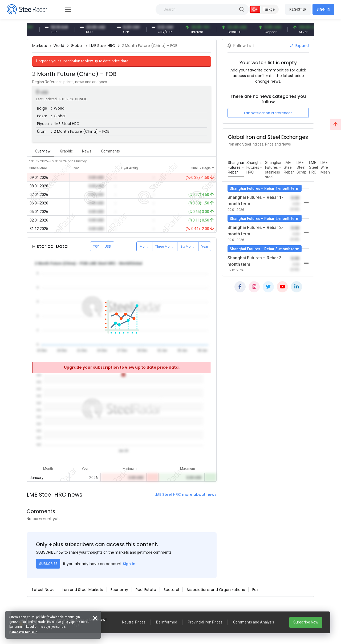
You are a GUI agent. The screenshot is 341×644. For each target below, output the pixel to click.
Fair (255, 590)
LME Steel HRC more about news (186, 494)
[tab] (236, 168)
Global (77, 46)
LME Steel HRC (102, 46)
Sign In (129, 564)
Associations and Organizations (216, 590)
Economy (119, 590)
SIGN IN (323, 9)
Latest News (43, 590)
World (59, 46)
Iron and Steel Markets (82, 590)
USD (108, 246)
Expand (300, 46)
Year (205, 246)
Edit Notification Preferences (268, 113)
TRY (96, 246)
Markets (40, 46)
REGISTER (298, 9)
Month (145, 246)
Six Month (188, 246)
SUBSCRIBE (48, 564)
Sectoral (171, 590)
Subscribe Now (306, 622)
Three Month (165, 246)
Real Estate (146, 590)
